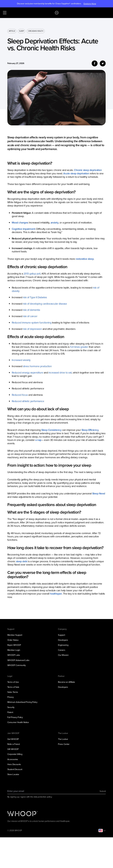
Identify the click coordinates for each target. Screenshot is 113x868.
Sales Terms (13, 692)
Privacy (11, 697)
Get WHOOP (13, 739)
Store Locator (13, 774)
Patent (10, 712)
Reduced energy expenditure (27, 373)
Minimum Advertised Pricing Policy (22, 702)
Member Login (14, 650)
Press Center (64, 744)
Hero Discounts (14, 764)
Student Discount (15, 769)
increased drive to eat (60, 373)
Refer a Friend (14, 744)
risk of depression (32, 329)
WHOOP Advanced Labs (18, 660)
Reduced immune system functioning (32, 323)
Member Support (15, 635)
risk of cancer (30, 316)
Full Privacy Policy (15, 717)
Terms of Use (13, 682)
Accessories (13, 759)
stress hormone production (37, 366)
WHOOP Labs (14, 655)
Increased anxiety (21, 360)
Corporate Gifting (15, 754)
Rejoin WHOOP (14, 645)
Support (61, 635)
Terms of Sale (13, 687)
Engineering (63, 645)
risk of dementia (31, 310)
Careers (62, 650)
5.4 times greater (79, 347)
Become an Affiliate (66, 682)
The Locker (63, 739)
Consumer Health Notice (18, 722)
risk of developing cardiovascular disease (45, 304)
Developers (63, 640)
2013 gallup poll (32, 274)
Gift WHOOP (13, 749)
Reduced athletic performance (28, 401)
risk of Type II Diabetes (35, 297)
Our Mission (63, 655)
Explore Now (90, 4)
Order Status (13, 640)
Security (11, 707)
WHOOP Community (16, 665)
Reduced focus (20, 395)
